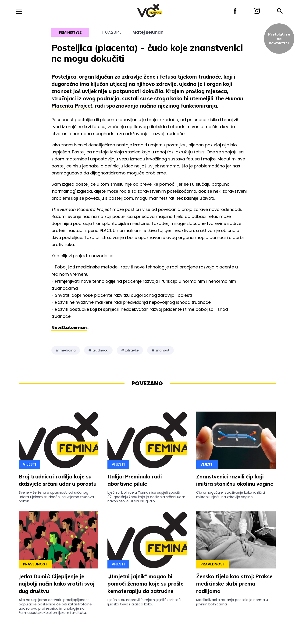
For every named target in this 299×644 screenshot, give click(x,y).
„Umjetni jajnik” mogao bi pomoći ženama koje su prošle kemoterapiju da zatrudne (146, 584)
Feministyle (70, 32)
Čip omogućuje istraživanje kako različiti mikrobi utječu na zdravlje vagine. (231, 494)
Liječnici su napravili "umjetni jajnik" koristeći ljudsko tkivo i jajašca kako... (144, 602)
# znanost (160, 350)
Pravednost (35, 564)
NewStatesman (69, 327)
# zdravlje (130, 350)
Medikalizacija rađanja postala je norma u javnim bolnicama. (232, 602)
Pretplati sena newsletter (279, 38)
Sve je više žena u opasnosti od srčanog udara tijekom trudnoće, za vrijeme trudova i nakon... (57, 497)
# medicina (66, 350)
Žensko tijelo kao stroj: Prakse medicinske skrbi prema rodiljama (234, 584)
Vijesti (29, 464)
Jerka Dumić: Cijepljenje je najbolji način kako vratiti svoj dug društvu (57, 584)
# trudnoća (98, 350)
